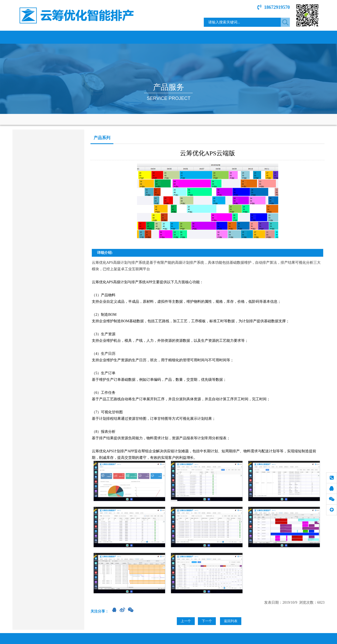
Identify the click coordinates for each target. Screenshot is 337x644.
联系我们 (305, 37)
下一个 (207, 621)
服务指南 (227, 37)
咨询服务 (22, 165)
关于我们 (71, 37)
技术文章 (266, 37)
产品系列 (22, 152)
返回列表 (231, 621)
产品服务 (110, 37)
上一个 (186, 621)
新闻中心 (188, 37)
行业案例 (149, 37)
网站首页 (32, 37)
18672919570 (277, 7)
